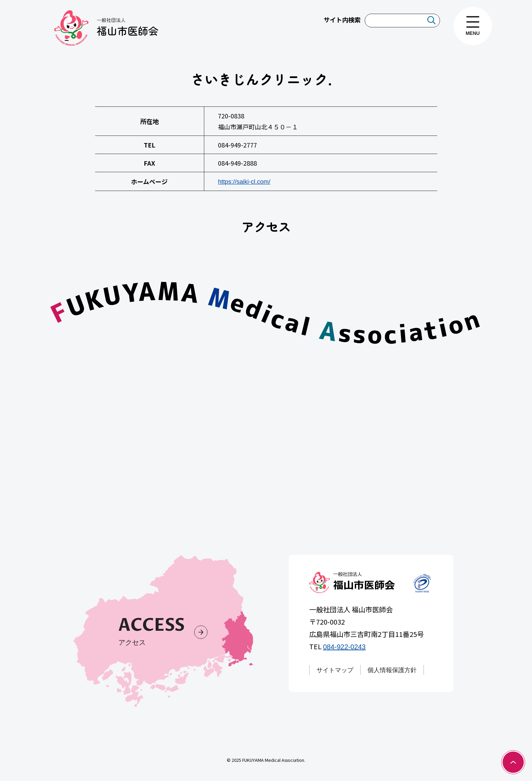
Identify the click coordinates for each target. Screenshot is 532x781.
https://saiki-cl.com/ (244, 182)
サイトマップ (335, 670)
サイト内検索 (342, 20)
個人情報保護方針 (392, 670)
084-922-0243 (345, 647)
